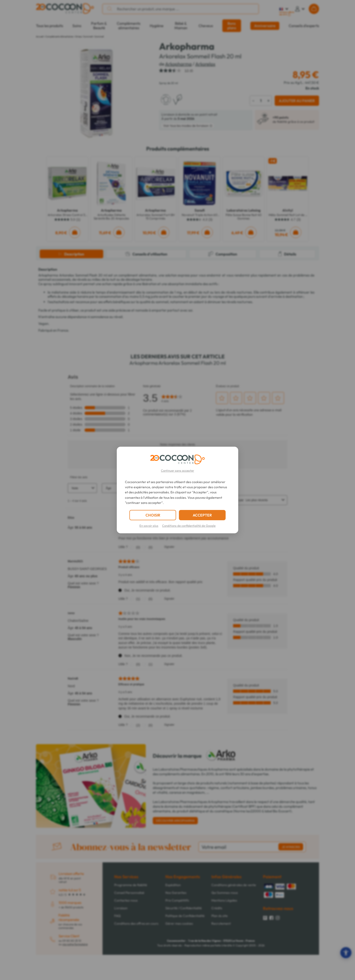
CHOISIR (153, 515)
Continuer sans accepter (177, 471)
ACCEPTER (202, 515)
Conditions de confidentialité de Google (189, 526)
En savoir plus (149, 526)
